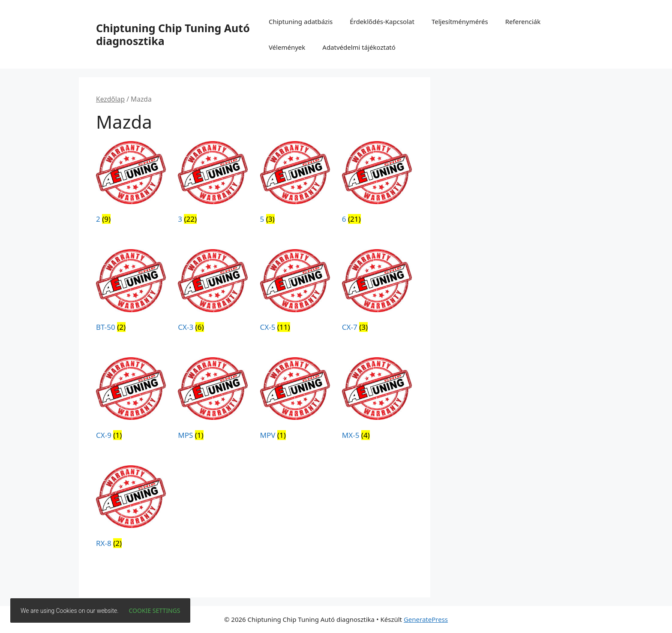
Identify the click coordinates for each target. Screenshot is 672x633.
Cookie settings (155, 610)
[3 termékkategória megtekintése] (213, 184)
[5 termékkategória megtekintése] (295, 184)
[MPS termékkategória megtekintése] (213, 400)
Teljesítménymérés (460, 21)
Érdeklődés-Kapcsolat (382, 21)
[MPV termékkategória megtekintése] (295, 400)
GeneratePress (426, 619)
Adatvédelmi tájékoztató (359, 47)
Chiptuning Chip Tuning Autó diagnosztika (173, 34)
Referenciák (523, 21)
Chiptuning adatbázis (301, 21)
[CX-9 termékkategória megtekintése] (131, 400)
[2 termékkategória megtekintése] (131, 184)
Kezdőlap (110, 99)
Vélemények (287, 47)
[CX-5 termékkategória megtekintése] (295, 292)
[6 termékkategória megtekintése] (377, 184)
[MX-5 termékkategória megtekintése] (377, 400)
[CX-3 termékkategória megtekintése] (213, 292)
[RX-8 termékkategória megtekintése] (131, 508)
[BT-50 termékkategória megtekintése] (131, 292)
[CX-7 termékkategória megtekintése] (377, 292)
